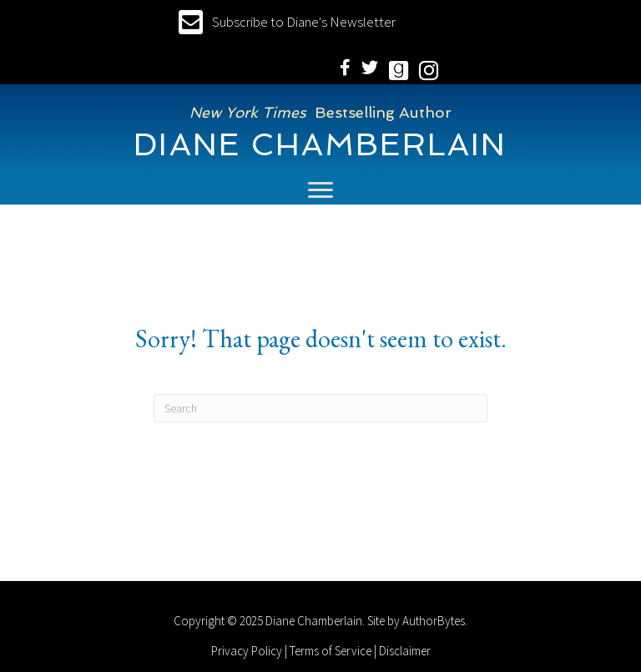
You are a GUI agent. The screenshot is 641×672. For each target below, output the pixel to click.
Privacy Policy (247, 651)
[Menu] (320, 190)
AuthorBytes (434, 621)
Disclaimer (405, 651)
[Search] (320, 408)
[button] (287, 22)
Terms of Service (331, 651)
